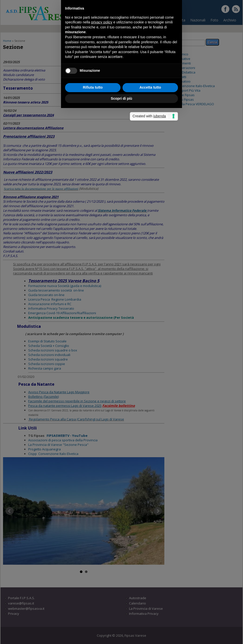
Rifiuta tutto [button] (93, 355)
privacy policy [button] (102, 290)
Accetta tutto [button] (150, 355)
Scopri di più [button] (122, 366)
